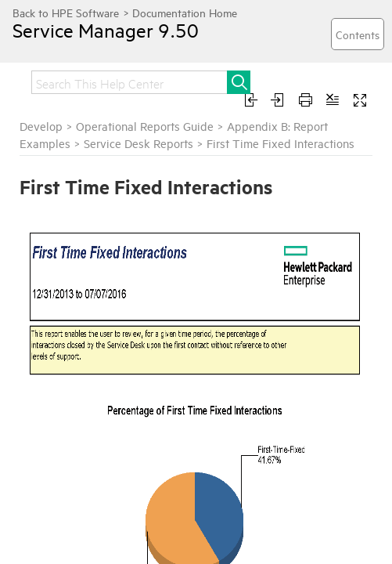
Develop (41, 126)
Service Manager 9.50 (106, 30)
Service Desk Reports (138, 143)
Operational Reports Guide (145, 126)
